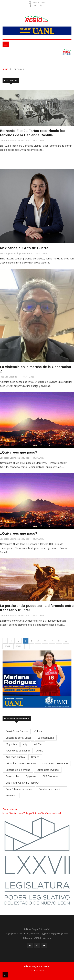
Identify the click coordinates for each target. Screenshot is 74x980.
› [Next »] (27, 646)
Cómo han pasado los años (21, 763)
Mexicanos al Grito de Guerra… (26, 248)
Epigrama (31, 776)
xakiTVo (38, 744)
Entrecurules (13, 776)
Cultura (38, 731)
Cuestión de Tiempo (17, 731)
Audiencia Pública (15, 757)
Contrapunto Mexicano (55, 763)
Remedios (11, 795)
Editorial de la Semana (18, 770)
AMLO (40, 751)
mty (25, 744)
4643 (7, 646)
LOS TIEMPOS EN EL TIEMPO (22, 783)
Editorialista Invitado (48, 770)
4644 (18, 646)
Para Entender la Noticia (19, 789)
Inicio (5, 69)
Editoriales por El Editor (18, 738)
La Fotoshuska (46, 738)
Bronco (35, 757)
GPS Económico (51, 776)
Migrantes (11, 744)
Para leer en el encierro (51, 789)
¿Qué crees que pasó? (19, 452)
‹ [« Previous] (5, 641)
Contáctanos (38, 970)
